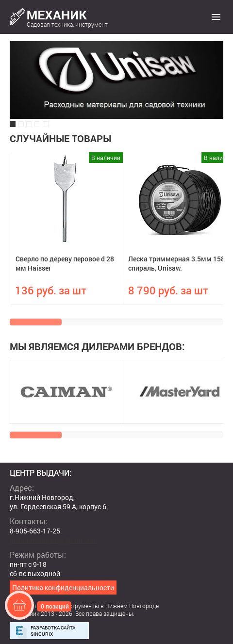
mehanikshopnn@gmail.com (54, 540)
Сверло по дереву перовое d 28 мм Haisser (65, 263)
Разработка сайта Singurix (53, 631)
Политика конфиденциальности (63, 588)
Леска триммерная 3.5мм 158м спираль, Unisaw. (179, 263)
